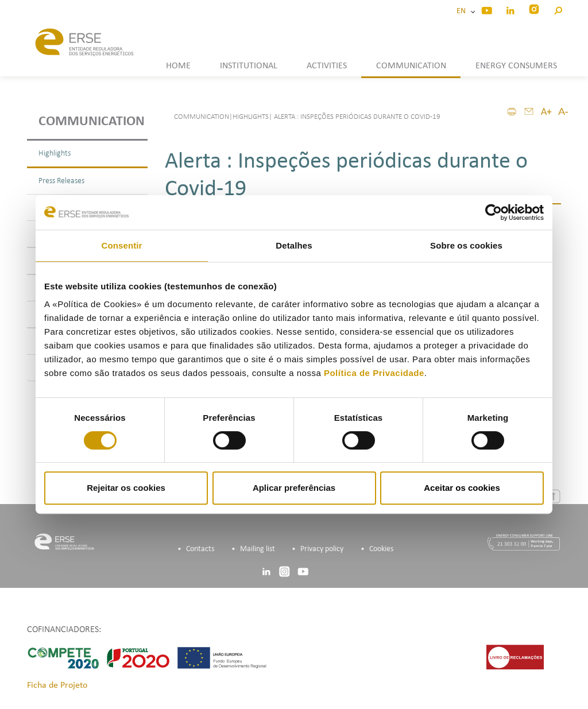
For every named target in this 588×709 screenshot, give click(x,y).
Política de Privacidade (374, 373)
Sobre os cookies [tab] (466, 245)
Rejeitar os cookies (126, 488)
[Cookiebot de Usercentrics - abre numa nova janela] (494, 212)
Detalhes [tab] (294, 245)
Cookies (381, 549)
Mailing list (258, 549)
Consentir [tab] (122, 245)
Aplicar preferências (294, 488)
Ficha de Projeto (57, 685)
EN (463, 11)
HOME (178, 66)
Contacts (200, 549)
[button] (558, 9)
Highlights (55, 154)
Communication (92, 122)
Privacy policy (322, 549)
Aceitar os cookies (462, 488)
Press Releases (61, 181)
